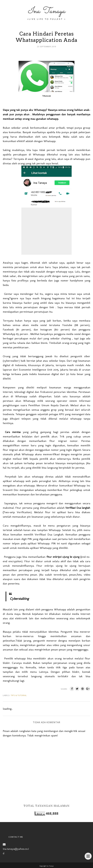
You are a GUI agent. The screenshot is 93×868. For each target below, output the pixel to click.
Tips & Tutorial (19, 695)
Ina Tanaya (46, 11)
